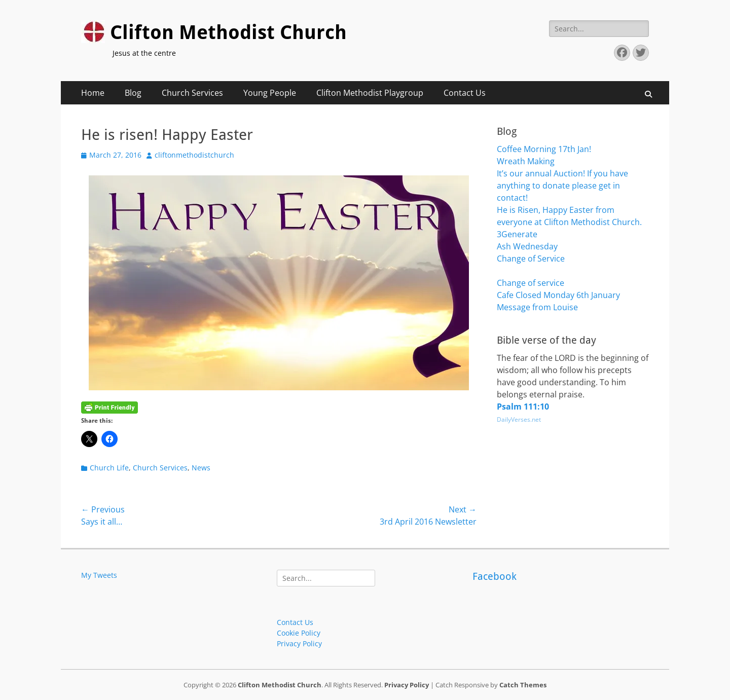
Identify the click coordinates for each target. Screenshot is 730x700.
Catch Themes (523, 685)
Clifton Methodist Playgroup (370, 93)
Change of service (531, 283)
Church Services (192, 93)
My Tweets (99, 575)
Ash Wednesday (527, 246)
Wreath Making (526, 161)
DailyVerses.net (519, 419)
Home (93, 93)
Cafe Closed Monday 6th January (558, 295)
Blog (133, 93)
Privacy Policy (299, 643)
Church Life (109, 468)
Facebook (495, 576)
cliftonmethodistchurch (194, 155)
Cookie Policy (299, 633)
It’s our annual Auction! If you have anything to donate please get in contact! (562, 186)
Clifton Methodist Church (228, 32)
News (201, 468)
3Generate (517, 234)
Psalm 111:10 (523, 407)
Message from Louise (537, 307)
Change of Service (531, 259)
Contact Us (465, 93)
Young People (270, 93)
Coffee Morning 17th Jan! (544, 149)
